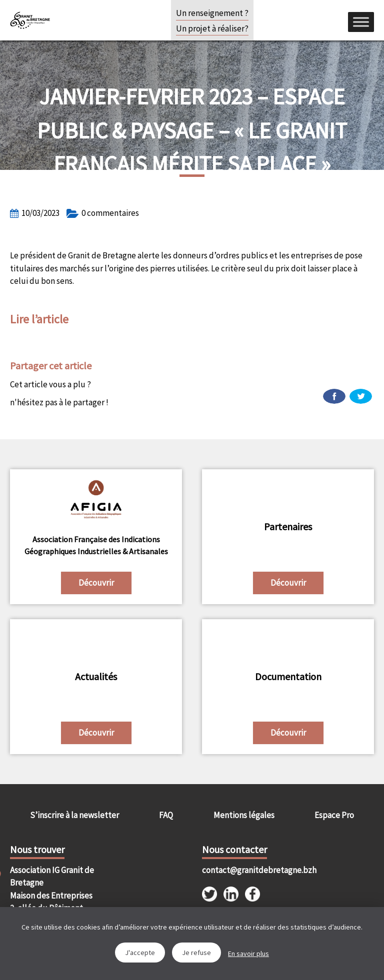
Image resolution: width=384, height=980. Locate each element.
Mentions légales (244, 815)
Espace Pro (334, 815)
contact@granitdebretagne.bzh (245, 870)
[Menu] (361, 22)
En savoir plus (248, 954)
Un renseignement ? (212, 13)
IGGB (30, 20)
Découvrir (96, 583)
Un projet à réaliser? (212, 28)
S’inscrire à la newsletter (74, 815)
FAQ (166, 815)
